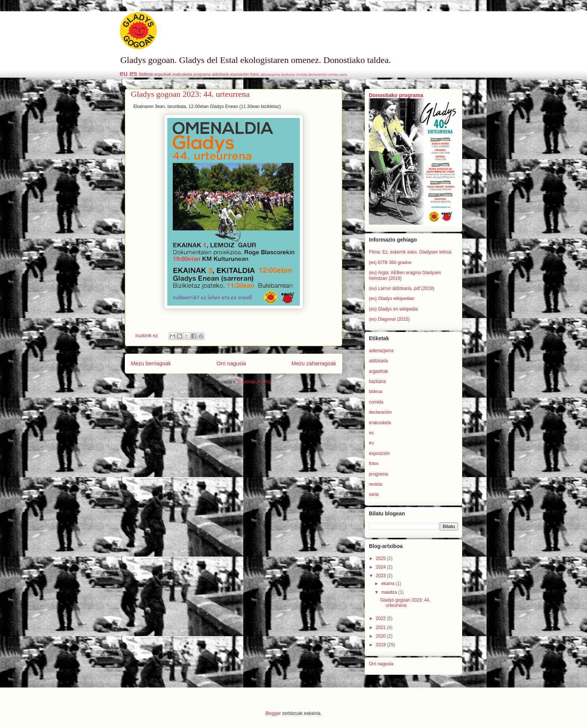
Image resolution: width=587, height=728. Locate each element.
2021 (382, 627)
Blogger (273, 713)
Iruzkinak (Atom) (254, 382)
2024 (382, 567)
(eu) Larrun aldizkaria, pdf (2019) (402, 288)
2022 (382, 618)
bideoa (146, 74)
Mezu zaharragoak (314, 363)
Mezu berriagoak (151, 363)
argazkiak (163, 74)
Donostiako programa (396, 95)
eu (124, 73)
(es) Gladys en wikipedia (393, 309)
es (133, 73)
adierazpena (270, 74)
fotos (255, 74)
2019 (382, 645)
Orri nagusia (231, 363)
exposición (240, 74)
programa (202, 74)
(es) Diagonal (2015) (389, 319)
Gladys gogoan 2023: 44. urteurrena (190, 94)
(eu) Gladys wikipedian (392, 299)
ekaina (389, 584)
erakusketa (182, 74)
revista (333, 74)
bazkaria (288, 74)
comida (301, 74)
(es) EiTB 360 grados (390, 263)
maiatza (390, 592)
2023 (382, 576)
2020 (382, 636)
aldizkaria (220, 74)
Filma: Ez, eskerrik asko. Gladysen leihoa (410, 252)
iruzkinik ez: (148, 336)
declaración (317, 74)
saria (343, 74)
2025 (382, 558)
